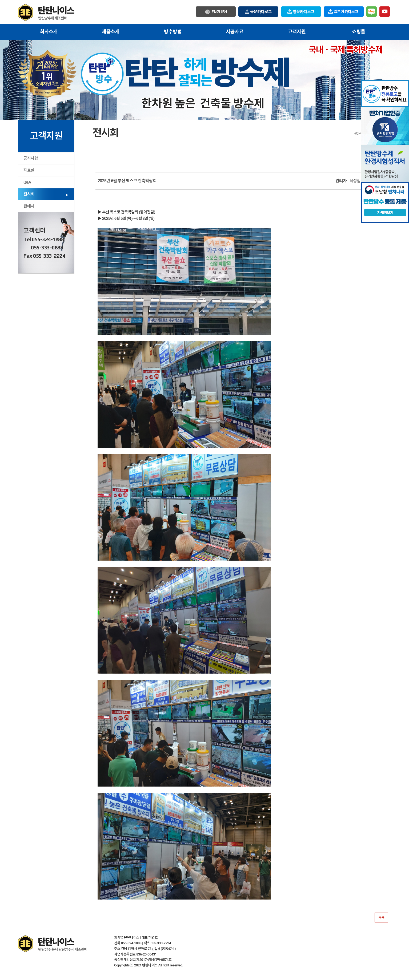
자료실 (29, 170)
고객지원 (297, 32)
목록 (381, 917)
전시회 (29, 194)
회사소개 (49, 32)
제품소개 (111, 32)
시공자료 (235, 32)
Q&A (27, 182)
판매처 (29, 206)
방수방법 (173, 32)
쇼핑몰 (359, 32)
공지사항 (31, 158)
